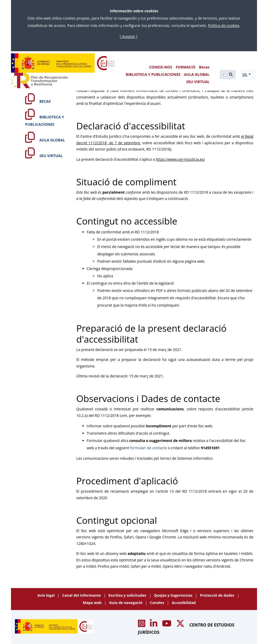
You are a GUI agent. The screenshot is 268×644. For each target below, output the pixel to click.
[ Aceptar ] (129, 36)
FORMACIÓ (186, 67)
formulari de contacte (149, 448)
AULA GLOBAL (197, 74)
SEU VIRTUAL (198, 82)
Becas (204, 67)
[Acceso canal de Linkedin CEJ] (154, 625)
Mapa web (93, 603)
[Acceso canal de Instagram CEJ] (142, 625)
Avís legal (46, 595)
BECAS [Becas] (38, 101)
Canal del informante (82, 595)
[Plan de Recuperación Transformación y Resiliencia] (40, 80)
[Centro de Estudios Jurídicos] (63, 63)
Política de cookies (224, 25)
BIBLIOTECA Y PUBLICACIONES (153, 74)
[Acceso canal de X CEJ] (181, 625)
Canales (158, 603)
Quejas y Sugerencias (174, 595)
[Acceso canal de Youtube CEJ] (167, 625)
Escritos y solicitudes (128, 595)
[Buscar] (223, 74)
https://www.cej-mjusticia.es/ (180, 159)
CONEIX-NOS (161, 67)
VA (245, 74)
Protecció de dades (218, 595)
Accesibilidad (184, 603)
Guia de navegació (126, 603)
